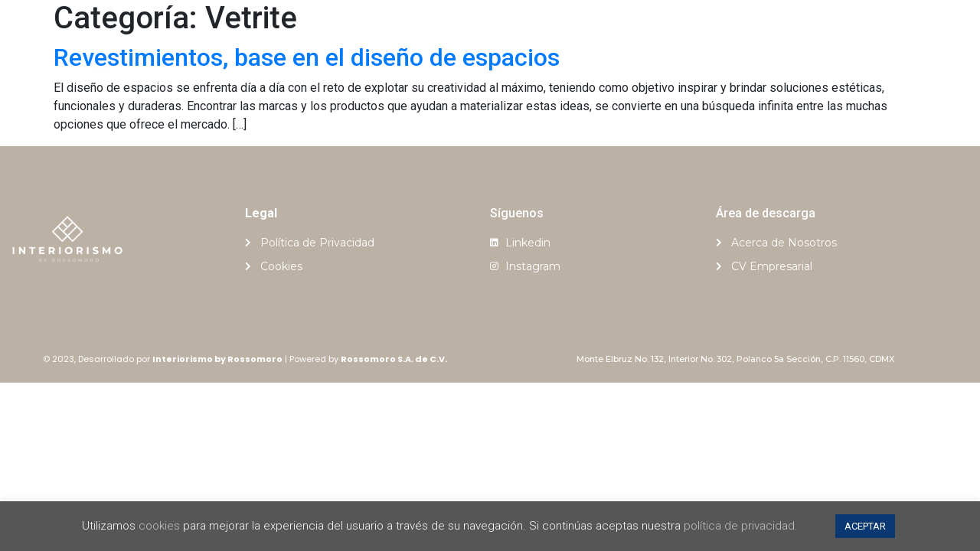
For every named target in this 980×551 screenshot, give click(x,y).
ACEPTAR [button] (865, 526)
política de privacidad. (741, 526)
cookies (159, 526)
